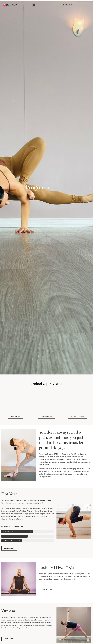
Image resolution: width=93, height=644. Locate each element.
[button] (34, 5)
